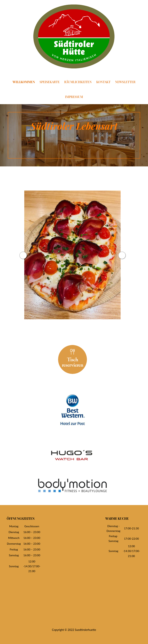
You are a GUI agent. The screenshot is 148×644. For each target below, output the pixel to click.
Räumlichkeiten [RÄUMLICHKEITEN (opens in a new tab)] (78, 82)
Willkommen (24, 82)
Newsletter (125, 82)
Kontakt (103, 82)
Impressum (74, 97)
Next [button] (127, 255)
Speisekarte (50, 82)
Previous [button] (18, 255)
